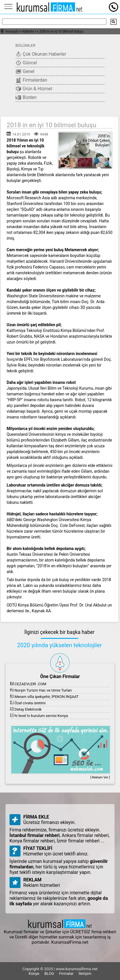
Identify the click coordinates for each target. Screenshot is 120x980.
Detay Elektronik (26, 709)
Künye (34, 973)
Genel (25, 72)
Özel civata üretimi (28, 703)
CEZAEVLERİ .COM (28, 684)
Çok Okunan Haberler (41, 54)
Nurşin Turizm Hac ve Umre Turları (41, 690)
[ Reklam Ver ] (100, 777)
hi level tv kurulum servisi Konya (39, 716)
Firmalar (66, 973)
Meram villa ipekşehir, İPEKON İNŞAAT (44, 697)
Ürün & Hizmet (34, 89)
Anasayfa (12, 31)
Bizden (26, 97)
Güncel (26, 63)
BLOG (49, 973)
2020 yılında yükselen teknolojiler (59, 645)
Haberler (28, 31)
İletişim (85, 973)
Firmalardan (31, 80)
